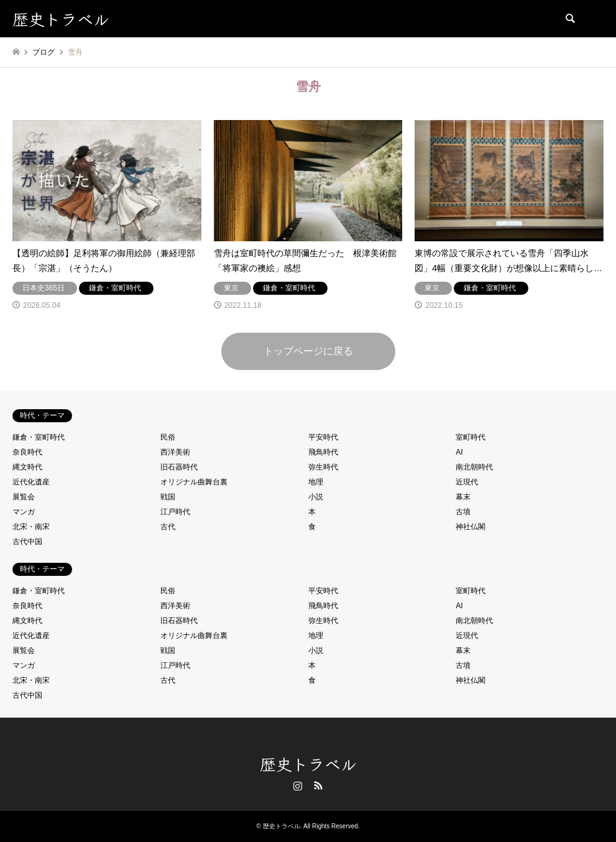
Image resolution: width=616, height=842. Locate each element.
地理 (316, 482)
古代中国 (27, 542)
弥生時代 (323, 467)
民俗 (168, 437)
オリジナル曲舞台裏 (194, 482)
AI (459, 452)
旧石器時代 (179, 467)
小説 (316, 497)
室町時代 (471, 437)
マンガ (24, 512)
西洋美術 (175, 452)
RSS (318, 785)
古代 (168, 527)
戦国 (168, 497)
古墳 (463, 512)
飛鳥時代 (323, 452)
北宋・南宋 (31, 527)
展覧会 (24, 497)
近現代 (467, 482)
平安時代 (323, 437)
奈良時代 (27, 452)
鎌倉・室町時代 (39, 437)
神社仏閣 (471, 527)
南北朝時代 (474, 467)
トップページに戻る (308, 351)
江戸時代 (175, 512)
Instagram (298, 785)
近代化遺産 (31, 482)
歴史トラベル (308, 763)
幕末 (463, 497)
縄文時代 (27, 467)
